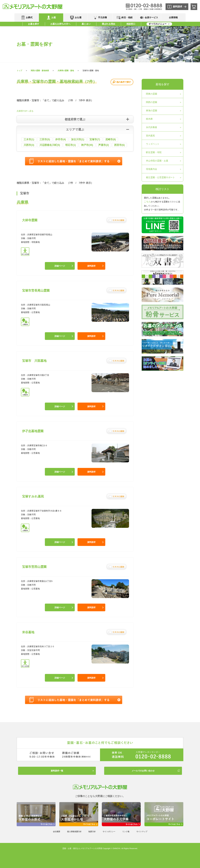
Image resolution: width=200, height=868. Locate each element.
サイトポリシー (109, 832)
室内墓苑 (150, 136)
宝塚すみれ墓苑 (33, 496)
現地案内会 (152, 169)
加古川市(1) (78, 139)
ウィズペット (153, 144)
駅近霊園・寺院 (154, 152)
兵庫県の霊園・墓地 (66, 71)
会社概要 (57, 832)
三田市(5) (45, 139)
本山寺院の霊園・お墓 (157, 161)
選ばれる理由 (108, 24)
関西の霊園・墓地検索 (40, 71)
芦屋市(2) (104, 145)
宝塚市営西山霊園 (34, 567)
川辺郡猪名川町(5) (50, 145)
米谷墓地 (28, 632)
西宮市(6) (119, 145)
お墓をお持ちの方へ (60, 24)
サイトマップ (142, 832)
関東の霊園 (152, 94)
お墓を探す (34, 24)
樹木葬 (149, 119)
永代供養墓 (152, 127)
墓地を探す (162, 84)
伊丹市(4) (61, 139)
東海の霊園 (152, 111)
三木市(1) (29, 139)
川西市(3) (29, 145)
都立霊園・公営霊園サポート (160, 177)
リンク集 (126, 832)
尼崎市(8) (111, 139)
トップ (19, 71)
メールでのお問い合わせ (143, 771)
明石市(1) (71, 145)
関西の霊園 (152, 102)
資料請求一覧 (57, 771)
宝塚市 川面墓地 (34, 361)
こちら (147, 202)
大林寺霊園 (30, 220)
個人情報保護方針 (74, 832)
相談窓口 (131, 24)
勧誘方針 (92, 832)
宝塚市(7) (95, 139)
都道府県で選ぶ (75, 119)
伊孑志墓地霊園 (33, 431)
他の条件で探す (124, 82)
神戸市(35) (87, 145)
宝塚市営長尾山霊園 (36, 291)
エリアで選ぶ (75, 129)
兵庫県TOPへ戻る (25, 111)
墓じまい (86, 24)
